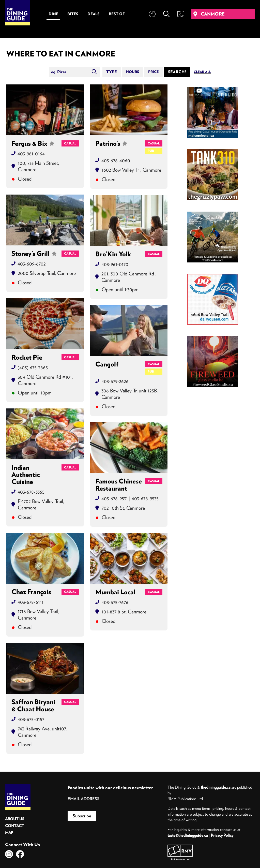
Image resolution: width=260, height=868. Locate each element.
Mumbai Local (115, 592)
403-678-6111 (30, 602)
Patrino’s (111, 147)
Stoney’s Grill (34, 254)
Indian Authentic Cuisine (26, 475)
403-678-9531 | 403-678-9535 (130, 498)
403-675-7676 (115, 602)
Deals (94, 14)
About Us (15, 819)
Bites (73, 14)
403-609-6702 (32, 264)
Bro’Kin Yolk (113, 254)
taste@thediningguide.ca (188, 835)
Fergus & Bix (33, 143)
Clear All (202, 72)
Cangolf (107, 364)
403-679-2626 (115, 381)
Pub (151, 151)
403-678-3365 (31, 492)
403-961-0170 (115, 264)
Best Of (117, 14)
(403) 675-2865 (33, 367)
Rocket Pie (27, 357)
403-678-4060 (116, 160)
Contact (15, 826)
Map (9, 833)
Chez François (31, 592)
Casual (70, 143)
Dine (53, 14)
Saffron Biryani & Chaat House (33, 705)
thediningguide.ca (216, 787)
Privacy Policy (222, 835)
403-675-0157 (31, 719)
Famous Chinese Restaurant (119, 485)
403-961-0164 (31, 153)
